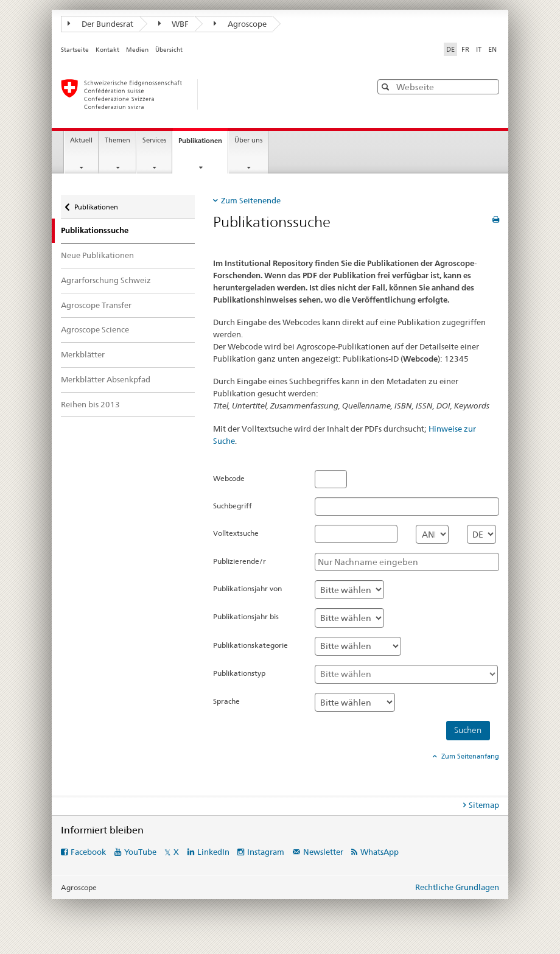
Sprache (226, 701)
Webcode (229, 478)
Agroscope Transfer (96, 305)
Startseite (75, 50)
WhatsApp (380, 852)
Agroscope (240, 24)
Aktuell (81, 140)
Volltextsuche (236, 533)
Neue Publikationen (97, 255)
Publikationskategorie (250, 645)
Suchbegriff (233, 506)
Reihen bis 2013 (90, 404)
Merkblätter (83, 354)
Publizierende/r (240, 561)
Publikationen (203, 144)
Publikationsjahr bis (246, 616)
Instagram (266, 852)
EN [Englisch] (492, 49)
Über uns (248, 140)
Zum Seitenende (251, 200)
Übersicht (169, 50)
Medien (137, 50)
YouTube (140, 852)
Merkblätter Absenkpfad (106, 379)
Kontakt (107, 50)
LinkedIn (213, 852)
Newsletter (323, 852)
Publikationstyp (239, 673)
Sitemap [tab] (484, 805)
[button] (387, 87)
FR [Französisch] (465, 49)
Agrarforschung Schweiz (106, 280)
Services (154, 140)
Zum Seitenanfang (469, 756)
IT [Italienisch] (479, 49)
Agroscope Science (95, 329)
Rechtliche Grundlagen (457, 887)
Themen (117, 140)
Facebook (88, 852)
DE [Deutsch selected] (450, 49)
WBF (174, 24)
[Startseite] (204, 94)
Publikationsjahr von (247, 588)
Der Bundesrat (100, 24)
